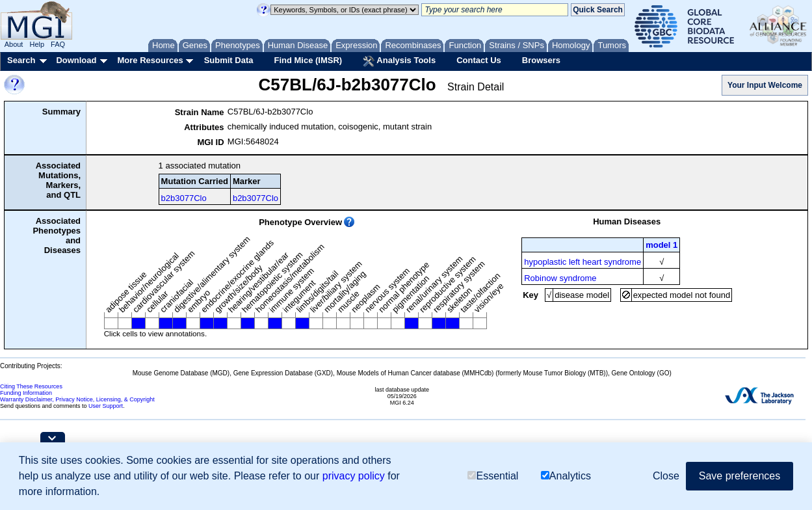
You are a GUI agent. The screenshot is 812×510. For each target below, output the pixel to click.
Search (21, 60)
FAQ (58, 44)
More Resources (150, 60)
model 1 (661, 245)
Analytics (566, 476)
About (14, 44)
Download (76, 60)
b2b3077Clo (184, 198)
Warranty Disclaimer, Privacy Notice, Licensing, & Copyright (77, 399)
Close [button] (666, 476)
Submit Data (229, 60)
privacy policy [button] (354, 476)
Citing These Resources (31, 386)
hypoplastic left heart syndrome (583, 262)
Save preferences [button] (740, 476)
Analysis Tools (399, 61)
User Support (106, 406)
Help (37, 44)
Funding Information (26, 393)
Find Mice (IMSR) (308, 60)
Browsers (541, 60)
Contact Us (479, 60)
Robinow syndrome (560, 278)
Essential (493, 476)
